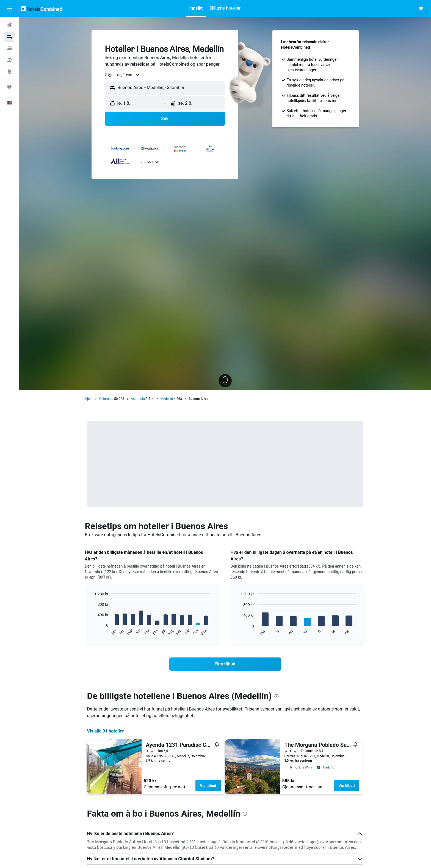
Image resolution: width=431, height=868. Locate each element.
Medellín (167, 399)
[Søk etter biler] (9, 48)
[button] (9, 9)
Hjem (89, 399)
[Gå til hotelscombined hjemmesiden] (41, 8)
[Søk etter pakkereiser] (9, 60)
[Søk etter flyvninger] (9, 25)
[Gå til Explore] (9, 71)
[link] (225, 664)
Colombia (106, 399)
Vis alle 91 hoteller (106, 731)
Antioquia (138, 399)
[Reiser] (9, 87)
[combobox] (122, 75)
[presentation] (277, 696)
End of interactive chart (92, 631)
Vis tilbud (208, 786)
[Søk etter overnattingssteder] (9, 37)
